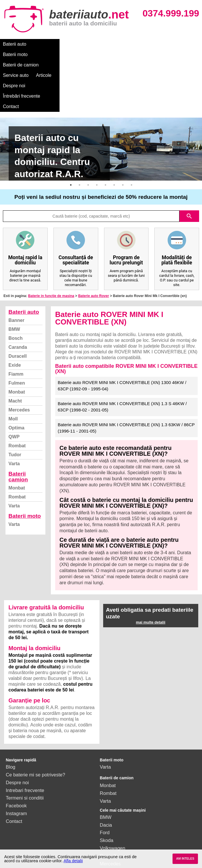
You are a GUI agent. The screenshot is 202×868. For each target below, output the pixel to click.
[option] (101, 97)
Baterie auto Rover (93, 244)
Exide (15, 313)
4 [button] (97, 133)
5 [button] (105, 133)
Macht (15, 349)
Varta (14, 412)
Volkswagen (112, 796)
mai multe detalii (151, 570)
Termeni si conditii (25, 746)
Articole (150, 44)
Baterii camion (18, 424)
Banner (16, 268)
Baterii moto (46, 44)
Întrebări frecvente (22, 54)
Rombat (17, 394)
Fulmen (17, 331)
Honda (107, 827)
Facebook (16, 754)
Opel (105, 819)
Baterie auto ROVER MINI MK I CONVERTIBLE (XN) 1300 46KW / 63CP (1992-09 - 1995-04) (122, 334)
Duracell (17, 304)
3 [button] (88, 133)
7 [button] (123, 133)
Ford (105, 780)
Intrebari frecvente (25, 738)
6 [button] (114, 133)
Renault (108, 804)
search (189, 164)
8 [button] (131, 133)
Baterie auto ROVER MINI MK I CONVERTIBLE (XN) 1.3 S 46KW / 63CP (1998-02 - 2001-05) (122, 355)
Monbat (17, 340)
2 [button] (79, 133)
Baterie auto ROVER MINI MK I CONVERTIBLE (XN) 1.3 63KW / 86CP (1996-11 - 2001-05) (126, 376)
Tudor (15, 403)
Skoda (106, 788)
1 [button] (71, 133)
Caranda (18, 295)
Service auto (122, 44)
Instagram (16, 761)
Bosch (15, 286)
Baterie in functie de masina (51, 244)
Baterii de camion (84, 44)
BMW (14, 277)
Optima (16, 376)
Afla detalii (73, 861)
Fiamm (16, 322)
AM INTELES (185, 859)
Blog (11, 715)
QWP (14, 385)
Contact (56, 54)
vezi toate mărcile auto (124, 835)
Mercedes (19, 358)
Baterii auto (15, 44)
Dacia (106, 773)
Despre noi (176, 44)
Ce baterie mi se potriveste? (35, 723)
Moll (13, 367)
